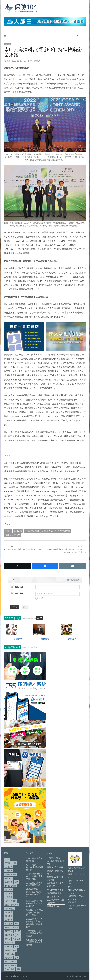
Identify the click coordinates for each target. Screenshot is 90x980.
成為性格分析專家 (55, 890)
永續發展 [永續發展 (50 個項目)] (16, 939)
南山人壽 (18, 531)
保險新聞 (8, 44)
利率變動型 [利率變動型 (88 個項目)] (10, 909)
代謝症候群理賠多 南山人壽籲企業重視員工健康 (34, 876)
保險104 (38, 61)
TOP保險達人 (13, 618)
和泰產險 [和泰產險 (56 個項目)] (9, 924)
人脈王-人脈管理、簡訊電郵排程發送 (55, 861)
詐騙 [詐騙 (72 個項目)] (7, 954)
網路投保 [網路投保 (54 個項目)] (9, 946)
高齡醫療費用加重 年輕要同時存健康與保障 (34, 942)
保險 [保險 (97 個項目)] (16, 882)
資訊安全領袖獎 (13, 535)
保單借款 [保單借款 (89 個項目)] (9, 878)
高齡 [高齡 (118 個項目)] (19, 969)
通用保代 (72, 639)
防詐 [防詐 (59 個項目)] (7, 969)
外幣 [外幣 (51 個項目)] (16, 924)
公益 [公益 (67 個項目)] (7, 905)
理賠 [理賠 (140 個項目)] (7, 943)
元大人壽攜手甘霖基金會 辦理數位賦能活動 (34, 867)
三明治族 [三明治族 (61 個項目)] (9, 867)
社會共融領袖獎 (63, 531)
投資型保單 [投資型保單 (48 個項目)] (10, 935)
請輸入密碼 (19, 593)
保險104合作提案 (55, 867)
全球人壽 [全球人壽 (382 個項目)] (9, 893)
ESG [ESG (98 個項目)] (7, 859)
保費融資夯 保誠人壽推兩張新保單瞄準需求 (34, 933)
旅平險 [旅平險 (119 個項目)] (8, 939)
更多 (40, 618)
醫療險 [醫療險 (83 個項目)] (14, 962)
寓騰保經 (45, 639)
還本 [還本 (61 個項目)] (16, 958)
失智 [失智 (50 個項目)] (7, 928)
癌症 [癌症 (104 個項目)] (13, 943)
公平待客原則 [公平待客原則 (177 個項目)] (11, 901)
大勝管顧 (18, 639)
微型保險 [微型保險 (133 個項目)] (9, 931)
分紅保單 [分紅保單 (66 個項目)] (15, 905)
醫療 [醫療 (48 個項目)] (7, 962)
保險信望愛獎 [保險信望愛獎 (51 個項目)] (11, 886)
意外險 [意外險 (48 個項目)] (17, 931)
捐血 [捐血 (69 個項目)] (18, 935)
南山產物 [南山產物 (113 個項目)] (9, 916)
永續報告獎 (47, 531)
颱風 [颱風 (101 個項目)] (13, 969)
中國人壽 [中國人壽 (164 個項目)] (9, 871)
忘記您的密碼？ (73, 580)
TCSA (8, 531)
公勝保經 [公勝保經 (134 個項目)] (9, 897)
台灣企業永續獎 (32, 531)
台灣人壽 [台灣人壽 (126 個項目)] (9, 920)
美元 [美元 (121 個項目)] (16, 946)
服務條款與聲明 (54, 893)
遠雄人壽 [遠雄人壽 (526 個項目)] (9, 958)
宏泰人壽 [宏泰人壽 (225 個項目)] (15, 928)
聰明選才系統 (53, 897)
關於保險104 (53, 906)
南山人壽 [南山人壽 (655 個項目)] (9, 912)
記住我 (39, 598)
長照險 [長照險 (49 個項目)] (14, 965)
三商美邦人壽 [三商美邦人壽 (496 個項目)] (11, 863)
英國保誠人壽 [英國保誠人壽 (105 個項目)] (11, 950)
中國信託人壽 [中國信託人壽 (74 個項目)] (11, 875)
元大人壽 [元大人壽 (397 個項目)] (9, 890)
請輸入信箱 (19, 587)
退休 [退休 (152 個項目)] (13, 954)
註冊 (25, 607)
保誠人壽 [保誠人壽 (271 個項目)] (9, 882)
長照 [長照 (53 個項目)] (7, 965)
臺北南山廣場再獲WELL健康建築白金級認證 (34, 903)
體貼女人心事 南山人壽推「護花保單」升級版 (34, 912)
